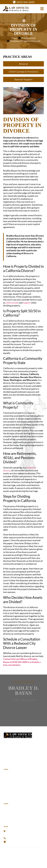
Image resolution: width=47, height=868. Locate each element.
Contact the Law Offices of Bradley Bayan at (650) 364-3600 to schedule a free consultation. (22, 662)
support (27, 303)
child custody (12, 303)
